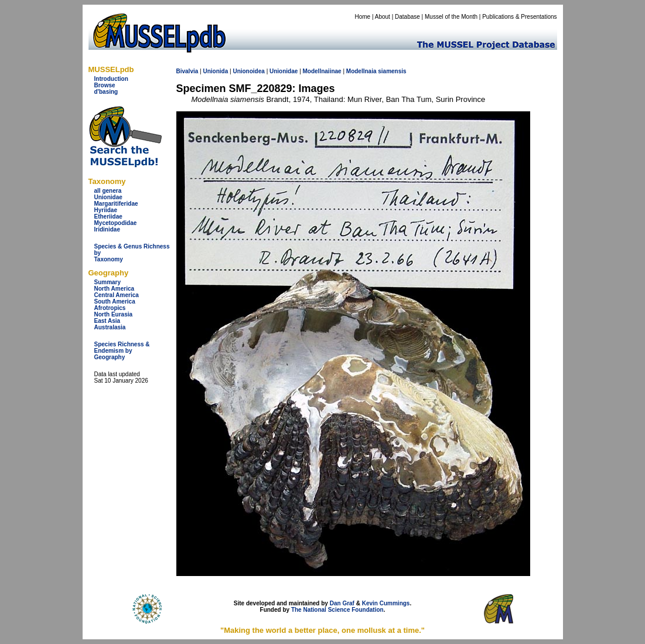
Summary (108, 282)
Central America (117, 295)
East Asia (107, 321)
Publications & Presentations (519, 17)
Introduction (111, 79)
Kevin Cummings (386, 603)
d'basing (106, 92)
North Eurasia (114, 314)
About (383, 17)
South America (115, 301)
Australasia (110, 327)
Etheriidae (108, 217)
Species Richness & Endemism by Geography (122, 351)
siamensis (392, 71)
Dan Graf (342, 603)
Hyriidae (106, 210)
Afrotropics (110, 308)
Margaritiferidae (116, 204)
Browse (105, 85)
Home (362, 17)
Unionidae (108, 197)
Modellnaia (361, 71)
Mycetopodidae (116, 223)
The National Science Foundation (337, 610)
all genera (108, 191)
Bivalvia (187, 71)
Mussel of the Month (451, 17)
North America (115, 289)
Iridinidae (107, 229)
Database (407, 17)
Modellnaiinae (322, 71)
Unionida (215, 71)
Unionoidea (248, 71)
